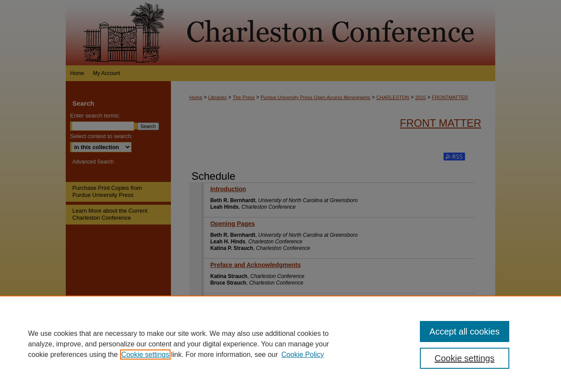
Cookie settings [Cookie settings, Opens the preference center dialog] (465, 358)
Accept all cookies (465, 331)
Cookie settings (145, 355)
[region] (280, 344)
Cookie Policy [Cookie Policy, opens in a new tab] (303, 355)
